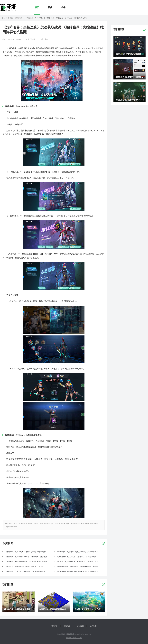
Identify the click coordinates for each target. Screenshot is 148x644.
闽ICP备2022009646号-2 (74, 638)
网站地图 (93, 626)
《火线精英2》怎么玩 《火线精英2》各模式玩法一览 (25, 571)
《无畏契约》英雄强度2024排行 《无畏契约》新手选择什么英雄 (27, 557)
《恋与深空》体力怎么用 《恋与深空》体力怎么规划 (76, 557)
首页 (37, 7)
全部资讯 (9, 18)
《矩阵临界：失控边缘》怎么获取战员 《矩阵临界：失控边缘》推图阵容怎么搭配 (79, 552)
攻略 (63, 7)
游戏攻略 (19, 18)
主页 (2, 18)
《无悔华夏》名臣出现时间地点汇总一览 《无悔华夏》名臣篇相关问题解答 (27, 552)
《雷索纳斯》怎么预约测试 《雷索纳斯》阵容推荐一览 (77, 571)
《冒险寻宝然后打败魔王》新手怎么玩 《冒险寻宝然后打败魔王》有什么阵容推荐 (79, 562)
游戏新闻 (67, 626)
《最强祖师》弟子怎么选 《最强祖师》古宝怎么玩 (24, 567)
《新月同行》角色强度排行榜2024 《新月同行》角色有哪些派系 (27, 562)
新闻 (50, 7)
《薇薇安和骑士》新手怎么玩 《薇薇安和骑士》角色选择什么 (79, 567)
